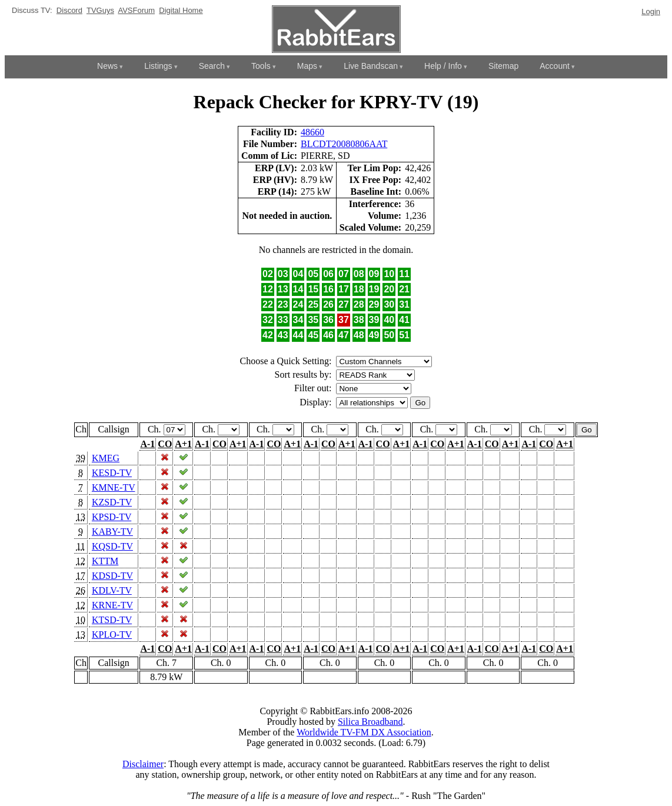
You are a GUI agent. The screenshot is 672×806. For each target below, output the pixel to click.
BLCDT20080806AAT (344, 144)
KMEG (106, 458)
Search (212, 66)
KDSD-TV (112, 576)
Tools (261, 66)
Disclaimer (143, 764)
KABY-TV (112, 532)
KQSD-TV (112, 546)
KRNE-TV (112, 605)
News (107, 66)
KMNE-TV (113, 487)
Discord (69, 10)
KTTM (105, 561)
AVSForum (136, 10)
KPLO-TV (112, 635)
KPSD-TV (112, 517)
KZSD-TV (112, 502)
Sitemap (503, 66)
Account (555, 66)
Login (651, 11)
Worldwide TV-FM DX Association (364, 732)
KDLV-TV (112, 590)
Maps (307, 66)
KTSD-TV (112, 620)
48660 (312, 132)
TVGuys (100, 10)
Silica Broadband (370, 722)
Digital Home (181, 10)
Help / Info (443, 66)
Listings (158, 66)
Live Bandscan (371, 66)
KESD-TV (112, 473)
